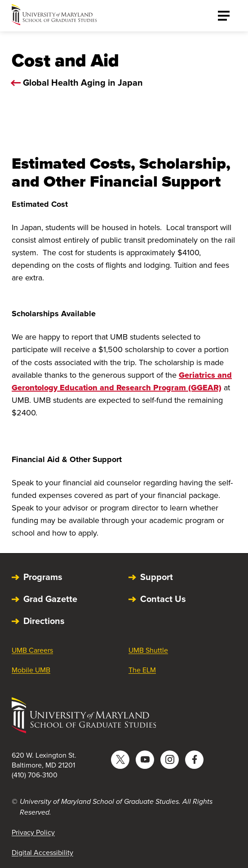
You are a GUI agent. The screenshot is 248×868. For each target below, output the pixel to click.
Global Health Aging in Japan (83, 83)
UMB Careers (32, 650)
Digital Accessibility (42, 853)
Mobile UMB (31, 670)
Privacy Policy (33, 832)
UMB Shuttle (148, 650)
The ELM (142, 670)
